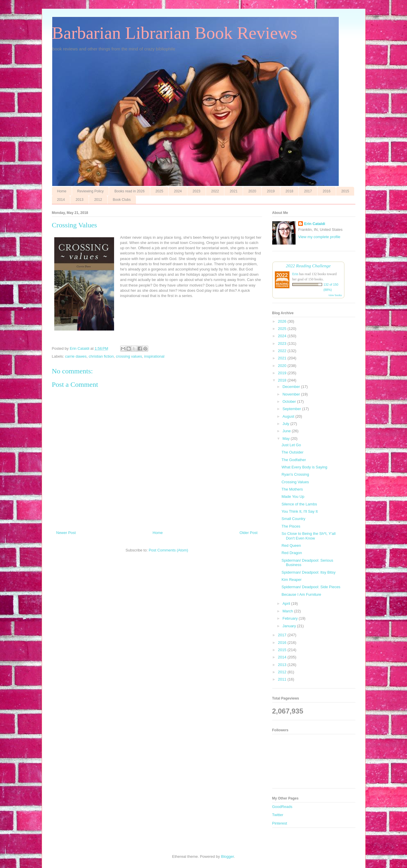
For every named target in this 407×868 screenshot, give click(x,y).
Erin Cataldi (315, 224)
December (292, 387)
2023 (196, 191)
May (287, 439)
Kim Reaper (292, 580)
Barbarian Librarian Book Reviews (175, 33)
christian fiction (101, 356)
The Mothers (292, 489)
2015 (345, 191)
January (290, 626)
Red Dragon (292, 553)
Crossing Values (295, 482)
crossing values (129, 356)
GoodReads (282, 807)
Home (62, 191)
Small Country (294, 519)
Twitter (278, 815)
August (289, 416)
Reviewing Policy (91, 191)
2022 (215, 191)
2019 (271, 191)
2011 (283, 679)
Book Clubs (122, 200)
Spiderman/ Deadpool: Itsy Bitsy (309, 572)
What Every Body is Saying (304, 467)
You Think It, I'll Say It (300, 511)
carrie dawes (76, 356)
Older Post (248, 533)
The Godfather (294, 460)
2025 (159, 191)
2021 (234, 191)
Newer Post (66, 533)
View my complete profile (319, 237)
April (287, 603)
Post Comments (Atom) (168, 550)
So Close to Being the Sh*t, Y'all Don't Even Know (309, 536)
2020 (252, 191)
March (288, 611)
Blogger (227, 856)
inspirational (154, 356)
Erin (295, 274)
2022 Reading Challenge (308, 266)
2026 (283, 321)
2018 (290, 191)
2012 (98, 200)
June (287, 431)
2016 (327, 191)
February (291, 618)
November (292, 394)
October (290, 402)
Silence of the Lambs (299, 504)
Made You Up (293, 497)
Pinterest (280, 823)
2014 (61, 200)
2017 (308, 191)
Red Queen (291, 545)
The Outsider (292, 452)
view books (335, 295)
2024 (178, 191)
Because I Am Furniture (301, 594)
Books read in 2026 (129, 191)
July (286, 424)
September (292, 409)
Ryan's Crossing (295, 474)
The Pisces (291, 526)
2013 (80, 200)
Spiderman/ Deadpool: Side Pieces (311, 587)
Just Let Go (291, 445)
